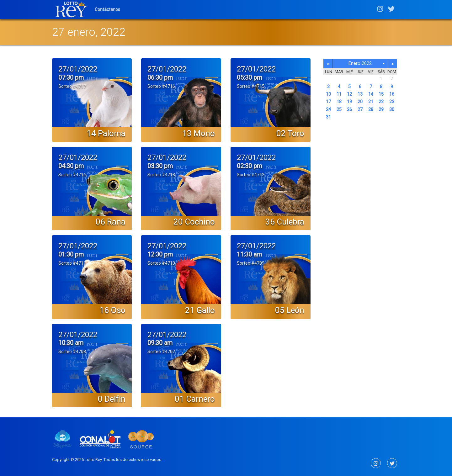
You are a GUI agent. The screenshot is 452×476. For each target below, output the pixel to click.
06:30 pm (160, 77)
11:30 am (249, 254)
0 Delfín (112, 399)
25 (339, 110)
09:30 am (160, 343)
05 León (290, 310)
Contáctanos (107, 9)
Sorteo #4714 (72, 175)
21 (371, 102)
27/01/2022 (78, 69)
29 (381, 110)
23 (392, 102)
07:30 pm (71, 77)
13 (360, 94)
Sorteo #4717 (72, 86)
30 (392, 110)
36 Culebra (285, 222)
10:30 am (71, 343)
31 (328, 117)
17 (328, 102)
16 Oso (112, 310)
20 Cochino (194, 222)
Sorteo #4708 (72, 352)
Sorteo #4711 (72, 263)
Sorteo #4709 (251, 263)
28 (371, 110)
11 (339, 94)
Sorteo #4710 (161, 263)
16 (392, 94)
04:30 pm (71, 166)
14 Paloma (106, 133)
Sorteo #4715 (251, 86)
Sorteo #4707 (161, 352)
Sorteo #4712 (251, 175)
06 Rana (111, 222)
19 (349, 102)
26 (349, 110)
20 (360, 102)
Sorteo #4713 (161, 175)
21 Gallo (200, 310)
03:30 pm (160, 166)
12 (349, 94)
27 (360, 110)
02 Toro (290, 133)
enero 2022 (360, 63)
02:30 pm (250, 166)
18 (339, 102)
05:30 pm (250, 77)
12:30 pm (160, 254)
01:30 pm (71, 254)
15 (381, 94)
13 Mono (199, 133)
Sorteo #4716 (161, 86)
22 (381, 102)
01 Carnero (195, 399)
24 (328, 110)
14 (371, 94)
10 (328, 94)
